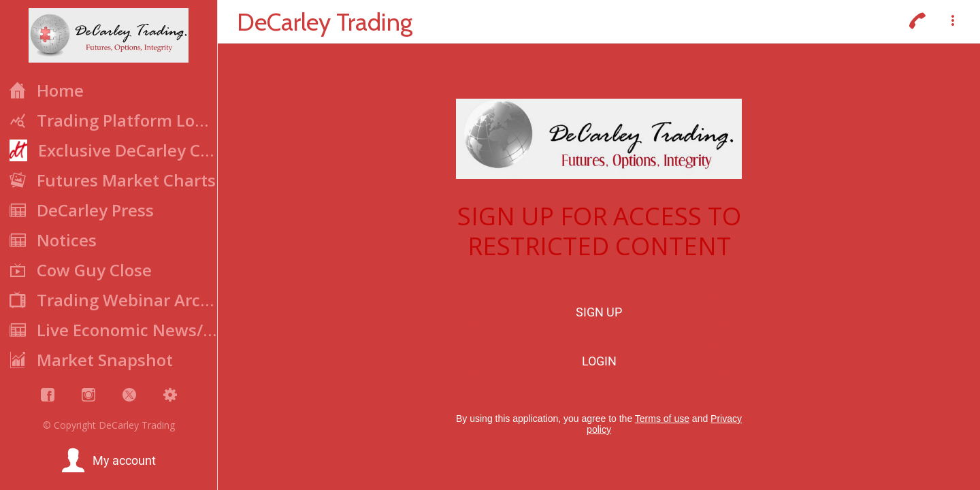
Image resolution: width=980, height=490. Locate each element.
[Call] (917, 22)
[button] (109, 461)
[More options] (953, 22)
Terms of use (662, 419)
